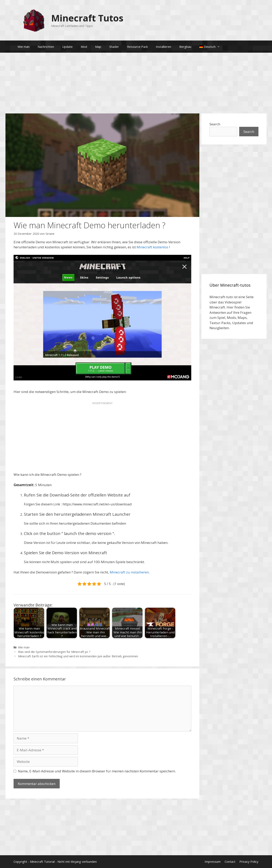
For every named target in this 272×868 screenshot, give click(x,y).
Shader (114, 47)
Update (67, 47)
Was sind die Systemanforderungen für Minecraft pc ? (54, 652)
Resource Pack (137, 47)
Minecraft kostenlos (152, 247)
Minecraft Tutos (87, 18)
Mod (84, 47)
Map (98, 47)
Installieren (164, 47)
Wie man (24, 47)
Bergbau (185, 47)
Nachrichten (46, 47)
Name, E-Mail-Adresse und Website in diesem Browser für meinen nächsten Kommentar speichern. (97, 771)
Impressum (213, 862)
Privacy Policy (249, 862)
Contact (230, 862)
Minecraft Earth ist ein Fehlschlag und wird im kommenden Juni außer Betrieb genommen (78, 656)
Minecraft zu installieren (129, 572)
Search (215, 124)
